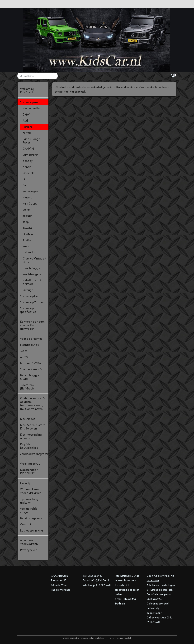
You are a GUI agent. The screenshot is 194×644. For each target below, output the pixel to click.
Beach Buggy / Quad (30, 377)
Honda (27, 167)
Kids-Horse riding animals (33, 282)
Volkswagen (30, 191)
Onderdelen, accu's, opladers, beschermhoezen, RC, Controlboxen (33, 404)
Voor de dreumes (31, 339)
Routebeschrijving (32, 530)
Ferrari (27, 133)
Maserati (28, 197)
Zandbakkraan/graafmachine (34, 454)
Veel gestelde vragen (29, 510)
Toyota (27, 228)
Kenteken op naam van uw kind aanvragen (32, 325)
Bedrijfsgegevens (31, 518)
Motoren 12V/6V (31, 363)
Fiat (25, 179)
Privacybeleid (29, 550)
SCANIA (28, 234)
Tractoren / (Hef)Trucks (27, 387)
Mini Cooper (31, 203)
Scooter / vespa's (31, 369)
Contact (26, 524)
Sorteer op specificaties (28, 310)
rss (90, 638)
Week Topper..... (30, 464)
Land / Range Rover (31, 141)
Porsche (28, 127)
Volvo (26, 210)
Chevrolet (29, 173)
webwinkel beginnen (100, 638)
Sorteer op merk (30, 102)
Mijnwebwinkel (125, 638)
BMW (26, 114)
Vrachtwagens (32, 274)
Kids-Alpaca (28, 419)
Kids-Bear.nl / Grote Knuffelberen (33, 427)
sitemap (84, 638)
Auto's (24, 357)
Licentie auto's (29, 345)
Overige (28, 290)
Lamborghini (31, 155)
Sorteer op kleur (30, 296)
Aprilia (27, 240)
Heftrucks (29, 252)
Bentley (28, 161)
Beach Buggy (31, 268)
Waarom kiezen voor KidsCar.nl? (30, 491)
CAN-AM (28, 149)
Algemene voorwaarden (29, 542)
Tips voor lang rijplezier (29, 501)
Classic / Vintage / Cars (34, 260)
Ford (26, 185)
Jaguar (27, 216)
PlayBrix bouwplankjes (29, 446)
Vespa (26, 246)
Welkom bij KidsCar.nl (27, 91)
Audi (26, 121)
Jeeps (24, 351)
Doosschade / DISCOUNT (29, 472)
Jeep (26, 222)
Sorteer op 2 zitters (32, 302)
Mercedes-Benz (33, 108)
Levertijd (26, 483)
